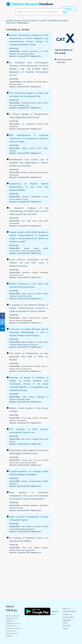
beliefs (45, 481)
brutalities (21, 105)
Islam (27, 105)
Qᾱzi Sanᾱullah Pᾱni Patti (31, 366)
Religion (24, 481)
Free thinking (14, 529)
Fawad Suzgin (31, 248)
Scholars (45, 318)
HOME (9, 21)
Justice (45, 103)
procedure (44, 418)
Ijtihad (29, 526)
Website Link (36, 56)
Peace (19, 550)
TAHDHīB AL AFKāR (57, 21)
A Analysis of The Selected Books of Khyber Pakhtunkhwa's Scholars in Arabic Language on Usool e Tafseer (29, 308)
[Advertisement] (65, 78)
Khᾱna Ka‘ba (43, 124)
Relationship (14, 175)
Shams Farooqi (27, 294)
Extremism (13, 484)
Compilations (14, 223)
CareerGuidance (51, 611)
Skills (17, 463)
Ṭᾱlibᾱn (37, 548)
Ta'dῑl (29, 221)
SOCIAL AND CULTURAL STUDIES (30, 21)
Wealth (25, 148)
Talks (24, 548)
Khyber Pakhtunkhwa (31, 318)
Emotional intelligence (30, 505)
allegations (13, 126)
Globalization (36, 197)
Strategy (12, 550)
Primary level (27, 460)
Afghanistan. (30, 550)
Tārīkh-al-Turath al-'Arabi (31, 251)
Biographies (27, 320)
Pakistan (45, 548)
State (39, 103)
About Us (67, 609)
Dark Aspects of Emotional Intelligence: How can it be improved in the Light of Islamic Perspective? (29, 496)
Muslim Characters (25, 296)
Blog (46, 609)
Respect (25, 51)
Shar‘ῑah (45, 526)
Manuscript (18, 84)
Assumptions (43, 172)
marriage (35, 439)
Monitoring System (29, 103)
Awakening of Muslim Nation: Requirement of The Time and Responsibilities (29, 187)
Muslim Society (23, 54)
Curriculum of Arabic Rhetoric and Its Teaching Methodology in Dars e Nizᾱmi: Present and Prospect (29, 332)
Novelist (38, 294)
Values (22, 463)
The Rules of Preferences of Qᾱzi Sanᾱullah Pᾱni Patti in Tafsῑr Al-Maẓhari (29, 357)
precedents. (22, 420)
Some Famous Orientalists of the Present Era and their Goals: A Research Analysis (29, 263)
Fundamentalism (35, 481)
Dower (28, 439)
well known (14, 275)
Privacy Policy (68, 617)
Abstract (13, 56)
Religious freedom (27, 529)
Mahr (23, 439)
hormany (13, 105)
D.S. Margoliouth (29, 124)
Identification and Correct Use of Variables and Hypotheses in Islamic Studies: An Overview (29, 163)
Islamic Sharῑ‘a (35, 148)
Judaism (35, 272)
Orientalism (26, 272)
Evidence (13, 420)
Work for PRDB (69, 611)
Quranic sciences (16, 320)
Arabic (19, 345)
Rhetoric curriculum (30, 345)
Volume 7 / (12, 23)
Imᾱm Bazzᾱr (28, 397)
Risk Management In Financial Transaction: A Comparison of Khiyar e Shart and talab (29, 138)
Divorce (42, 439)
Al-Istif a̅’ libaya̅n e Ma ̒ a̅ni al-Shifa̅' (33, 82)
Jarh (23, 221)
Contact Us (67, 614)
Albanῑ (35, 221)
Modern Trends (22, 199)
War (23, 550)
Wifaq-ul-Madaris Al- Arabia (32, 342)
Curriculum (38, 460)
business (13, 151)
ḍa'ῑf (41, 221)
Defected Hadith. (24, 399)
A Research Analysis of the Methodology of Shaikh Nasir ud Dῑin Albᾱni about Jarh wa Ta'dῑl (29, 211)
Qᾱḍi (29, 418)
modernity (37, 526)
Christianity (44, 272)
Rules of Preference (24, 369)
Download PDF (24, 56)
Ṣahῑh (46, 221)
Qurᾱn (21, 275)
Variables (24, 172)
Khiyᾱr (46, 148)
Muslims (25, 197)
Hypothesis (33, 172)
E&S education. (31, 463)
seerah (31, 54)
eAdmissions (50, 614)
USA (30, 548)
